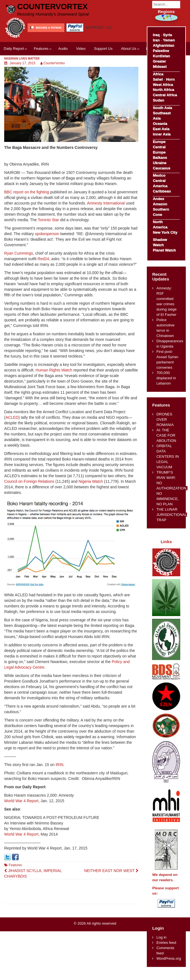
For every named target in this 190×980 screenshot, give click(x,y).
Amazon (160, 204)
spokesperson (47, 234)
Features (41, 49)
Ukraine (159, 163)
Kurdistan (161, 56)
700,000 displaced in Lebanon (166, 378)
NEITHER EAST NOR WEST (111, 871)
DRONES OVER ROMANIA (165, 419)
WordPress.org (169, 958)
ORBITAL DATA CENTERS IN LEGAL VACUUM (168, 456)
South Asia (162, 108)
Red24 (43, 259)
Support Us (103, 49)
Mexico (159, 175)
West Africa (163, 85)
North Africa (163, 90)
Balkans (160, 158)
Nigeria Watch (91, 481)
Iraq (156, 35)
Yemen (169, 40)
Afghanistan (163, 45)
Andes (158, 199)
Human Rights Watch (54, 370)
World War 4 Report (21, 801)
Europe (159, 142)
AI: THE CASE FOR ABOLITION (166, 435)
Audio (63, 49)
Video (81, 49)
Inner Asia (162, 134)
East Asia (161, 129)
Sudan (158, 100)
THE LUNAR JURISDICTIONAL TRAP (171, 515)
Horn (170, 79)
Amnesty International (106, 203)
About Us (129, 49)
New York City (165, 232)
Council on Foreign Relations (29, 481)
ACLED (12, 417)
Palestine (161, 51)
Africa (158, 74)
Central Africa (165, 95)
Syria (168, 35)
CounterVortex (53, 7)
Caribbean (162, 191)
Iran (156, 40)
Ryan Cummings (19, 253)
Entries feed (166, 943)
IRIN (59, 765)
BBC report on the (20, 192)
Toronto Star (48, 220)
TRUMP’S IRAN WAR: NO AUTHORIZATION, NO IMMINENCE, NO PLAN (172, 488)
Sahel (158, 79)
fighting (43, 192)
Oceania (160, 124)
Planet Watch (164, 250)
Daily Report (14, 49)
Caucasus (161, 168)
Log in (161, 937)
